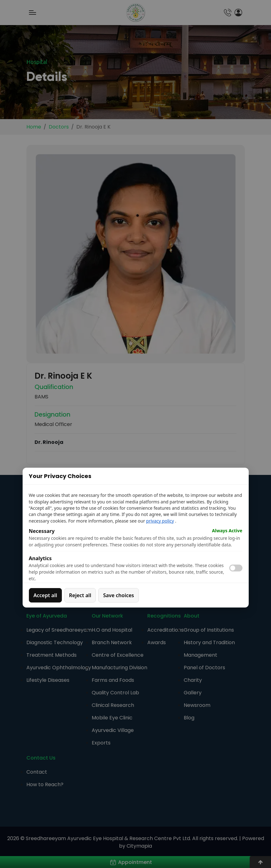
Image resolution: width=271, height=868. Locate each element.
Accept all (45, 595)
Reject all (80, 595)
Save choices (118, 595)
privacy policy (160, 521)
